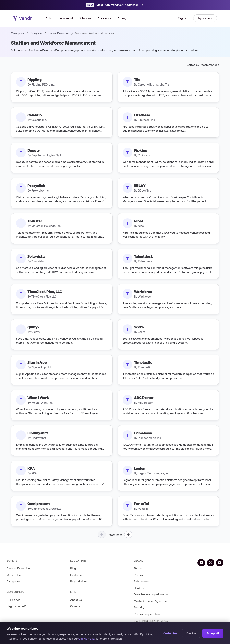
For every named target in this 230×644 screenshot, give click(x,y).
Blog (74, 569)
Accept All (213, 633)
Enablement (65, 18)
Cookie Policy (87, 639)
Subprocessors (146, 582)
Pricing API (14, 600)
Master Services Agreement (154, 601)
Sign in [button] (183, 18)
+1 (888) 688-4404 (152, 621)
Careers (76, 606)
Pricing (122, 18)
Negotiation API (17, 606)
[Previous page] (102, 535)
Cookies (141, 588)
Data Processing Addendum (154, 595)
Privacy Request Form (150, 614)
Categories (13, 582)
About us (77, 600)
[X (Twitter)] (212, 562)
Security (141, 608)
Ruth (48, 18)
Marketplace (14, 575)
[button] (85, 18)
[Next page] (128, 535)
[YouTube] (220, 562)
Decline (191, 633)
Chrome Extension (18, 569)
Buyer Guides (80, 582)
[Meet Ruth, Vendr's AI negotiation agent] (115, 5)
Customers (78, 575)
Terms (140, 569)
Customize (170, 633)
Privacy (141, 575)
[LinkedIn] (204, 562)
